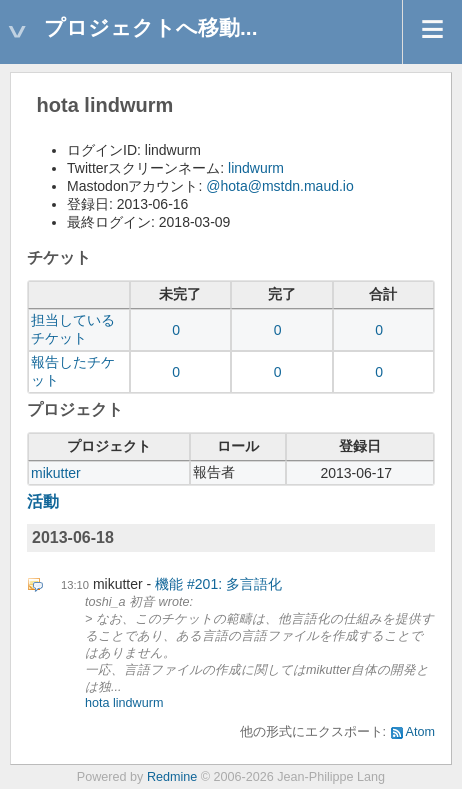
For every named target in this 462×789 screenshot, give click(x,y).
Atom (420, 732)
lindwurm (256, 168)
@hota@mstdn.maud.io (280, 186)
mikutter (56, 473)
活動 (43, 501)
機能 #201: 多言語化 (218, 584)
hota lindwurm (124, 703)
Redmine (172, 777)
